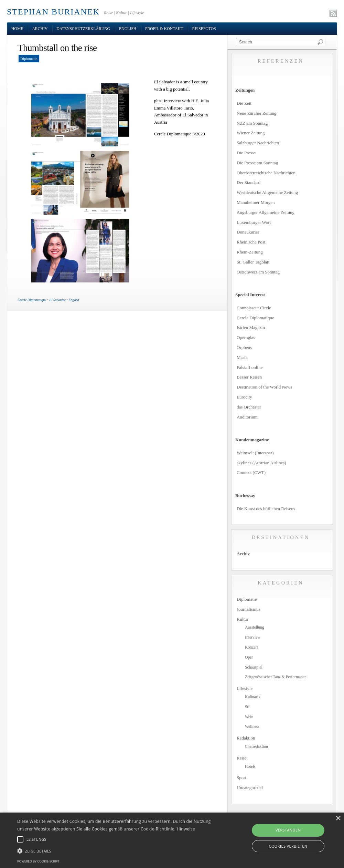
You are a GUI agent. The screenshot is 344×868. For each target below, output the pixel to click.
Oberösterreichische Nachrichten (266, 173)
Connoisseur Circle (254, 308)
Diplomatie (29, 59)
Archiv (40, 29)
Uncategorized (250, 788)
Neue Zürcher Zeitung (257, 113)
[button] (118, 851)
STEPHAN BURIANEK (53, 12)
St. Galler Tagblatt (253, 262)
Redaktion (246, 738)
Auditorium (247, 417)
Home (17, 29)
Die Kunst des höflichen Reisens (266, 509)
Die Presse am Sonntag (257, 163)
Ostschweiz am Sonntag (258, 272)
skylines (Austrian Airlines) (261, 463)
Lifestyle (245, 688)
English (128, 29)
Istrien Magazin (251, 327)
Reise (242, 758)
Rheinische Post (251, 242)
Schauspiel (254, 667)
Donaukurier (248, 232)
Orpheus (244, 347)
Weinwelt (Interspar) (255, 453)
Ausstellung (255, 627)
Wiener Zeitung (251, 133)
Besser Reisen (249, 377)
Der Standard (249, 182)
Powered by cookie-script (38, 861)
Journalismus (249, 609)
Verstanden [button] (288, 830)
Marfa (242, 357)
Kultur (243, 619)
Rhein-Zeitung (250, 252)
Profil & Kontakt (164, 29)
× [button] (338, 819)
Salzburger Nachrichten (258, 143)
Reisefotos (204, 29)
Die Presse (246, 153)
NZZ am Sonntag (252, 123)
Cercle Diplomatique (32, 300)
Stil (248, 707)
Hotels (250, 767)
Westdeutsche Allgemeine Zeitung (267, 192)
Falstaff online (250, 367)
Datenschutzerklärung (83, 29)
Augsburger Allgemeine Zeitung (266, 212)
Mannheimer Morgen (256, 202)
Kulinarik (253, 697)
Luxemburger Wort (254, 222)
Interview (253, 637)
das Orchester (249, 407)
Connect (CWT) (251, 472)
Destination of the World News (264, 387)
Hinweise (186, 829)
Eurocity (244, 397)
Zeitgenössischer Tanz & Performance (276, 677)
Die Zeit (244, 103)
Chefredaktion (256, 747)
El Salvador (57, 300)
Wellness (252, 727)
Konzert (251, 647)
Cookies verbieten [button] (288, 846)
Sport (241, 778)
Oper (249, 657)
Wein (249, 717)
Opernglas (246, 337)
